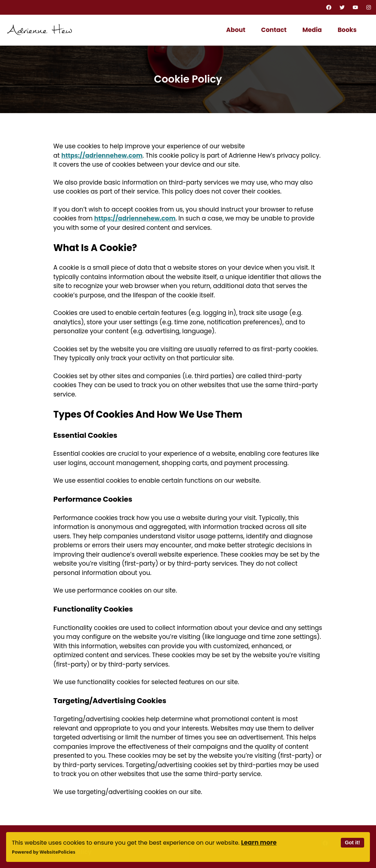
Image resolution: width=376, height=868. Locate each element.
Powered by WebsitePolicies (44, 852)
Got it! (352, 843)
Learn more (259, 843)
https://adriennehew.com (102, 156)
